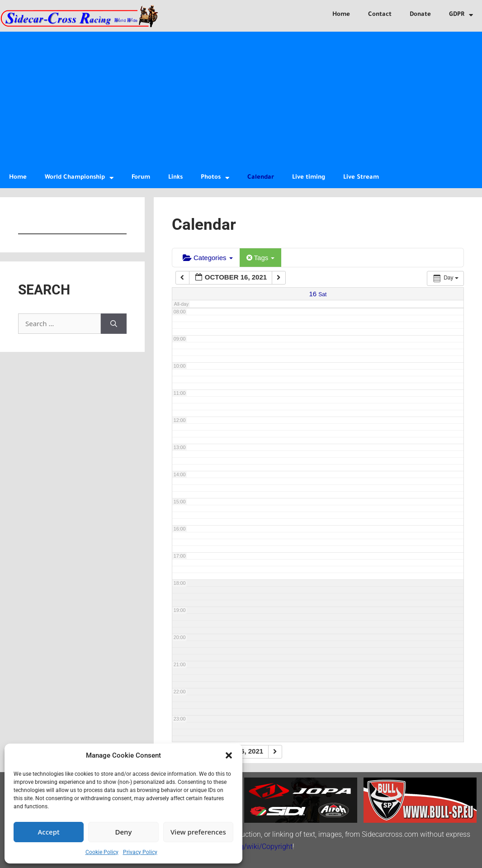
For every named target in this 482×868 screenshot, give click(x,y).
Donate (420, 15)
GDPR (461, 15)
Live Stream (361, 178)
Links (175, 178)
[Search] (114, 324)
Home (341, 15)
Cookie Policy (102, 852)
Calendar (261, 178)
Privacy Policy (140, 852)
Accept (49, 832)
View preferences (198, 832)
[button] (229, 755)
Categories (208, 258)
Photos (215, 178)
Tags (261, 258)
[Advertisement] (241, 100)
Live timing (309, 178)
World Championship (79, 178)
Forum (141, 178)
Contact (380, 15)
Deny (124, 832)
